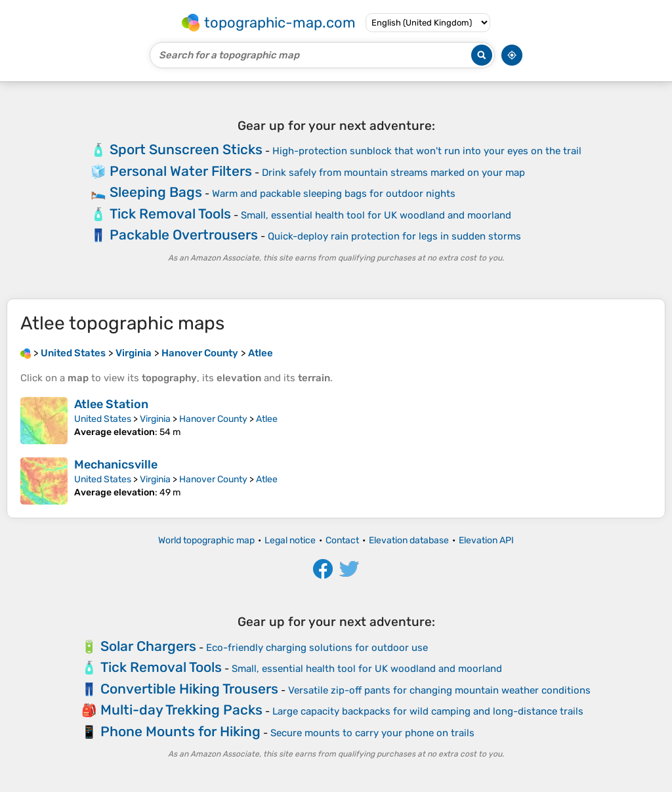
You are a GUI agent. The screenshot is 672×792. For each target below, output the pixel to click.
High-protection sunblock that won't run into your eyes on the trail (427, 151)
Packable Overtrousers (184, 235)
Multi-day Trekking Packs (181, 710)
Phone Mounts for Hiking (180, 731)
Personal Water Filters (181, 171)
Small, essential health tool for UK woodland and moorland (376, 215)
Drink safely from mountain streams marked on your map (393, 173)
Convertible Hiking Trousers (189, 689)
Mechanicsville (116, 465)
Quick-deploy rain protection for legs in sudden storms (394, 236)
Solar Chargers (148, 646)
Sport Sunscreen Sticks (186, 149)
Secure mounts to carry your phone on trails (372, 733)
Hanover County (213, 419)
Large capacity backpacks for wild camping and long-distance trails (428, 711)
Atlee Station (111, 404)
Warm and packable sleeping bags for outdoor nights (334, 194)
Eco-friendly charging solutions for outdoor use (317, 648)
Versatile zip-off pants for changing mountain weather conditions (439, 690)
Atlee (267, 419)
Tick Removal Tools (170, 214)
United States (103, 419)
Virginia (155, 419)
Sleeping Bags (156, 192)
